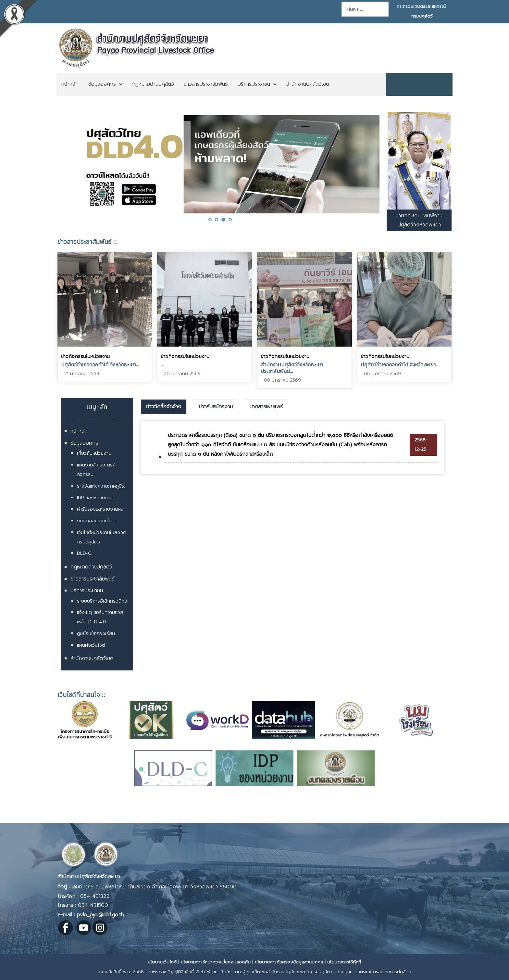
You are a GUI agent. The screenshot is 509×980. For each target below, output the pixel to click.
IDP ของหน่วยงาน (95, 498)
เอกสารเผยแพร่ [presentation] (267, 407)
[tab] (164, 407)
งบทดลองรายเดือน (96, 521)
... (162, 364)
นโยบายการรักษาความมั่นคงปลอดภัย (216, 962)
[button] (210, 220)
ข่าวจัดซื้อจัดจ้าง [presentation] (164, 407)
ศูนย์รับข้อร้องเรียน (96, 634)
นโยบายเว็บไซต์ (162, 962)
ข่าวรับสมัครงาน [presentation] (216, 407)
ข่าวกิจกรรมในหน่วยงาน (85, 356)
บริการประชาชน (87, 591)
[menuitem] (70, 84)
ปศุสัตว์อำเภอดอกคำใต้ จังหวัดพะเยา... (100, 364)
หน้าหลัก (79, 431)
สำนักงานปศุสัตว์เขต (92, 658)
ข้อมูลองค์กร (84, 443)
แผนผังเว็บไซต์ (91, 645)
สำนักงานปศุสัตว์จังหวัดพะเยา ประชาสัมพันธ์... (292, 368)
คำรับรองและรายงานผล (100, 509)
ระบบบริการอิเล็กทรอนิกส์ (102, 601)
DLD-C (84, 553)
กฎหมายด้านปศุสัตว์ (91, 567)
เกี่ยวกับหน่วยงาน (94, 453)
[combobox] (365, 9)
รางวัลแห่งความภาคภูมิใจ (101, 486)
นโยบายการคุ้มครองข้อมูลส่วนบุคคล (289, 962)
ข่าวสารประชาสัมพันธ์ (93, 579)
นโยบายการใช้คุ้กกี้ (344, 962)
